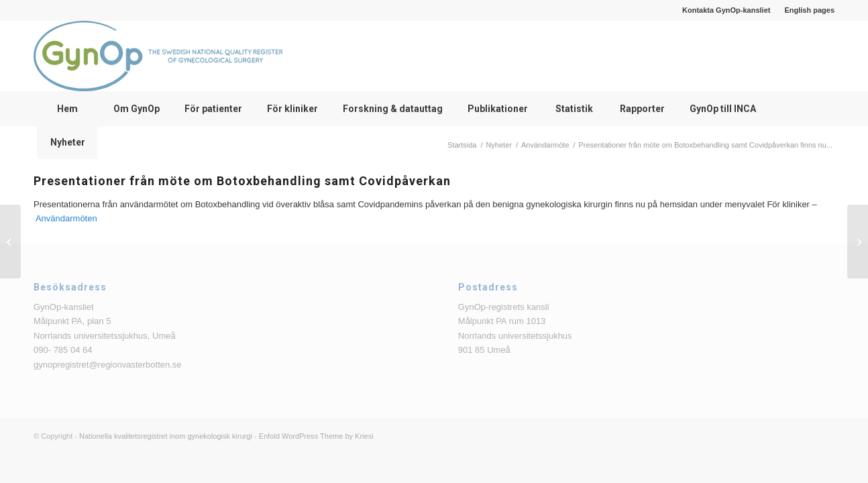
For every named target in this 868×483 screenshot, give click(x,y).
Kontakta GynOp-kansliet (726, 10)
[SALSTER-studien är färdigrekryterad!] (858, 241)
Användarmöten (66, 218)
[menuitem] (726, 10)
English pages (809, 10)
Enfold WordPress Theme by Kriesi (316, 436)
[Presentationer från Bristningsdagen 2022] (10, 241)
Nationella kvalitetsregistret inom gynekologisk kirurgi (166, 436)
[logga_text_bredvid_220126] (158, 56)
